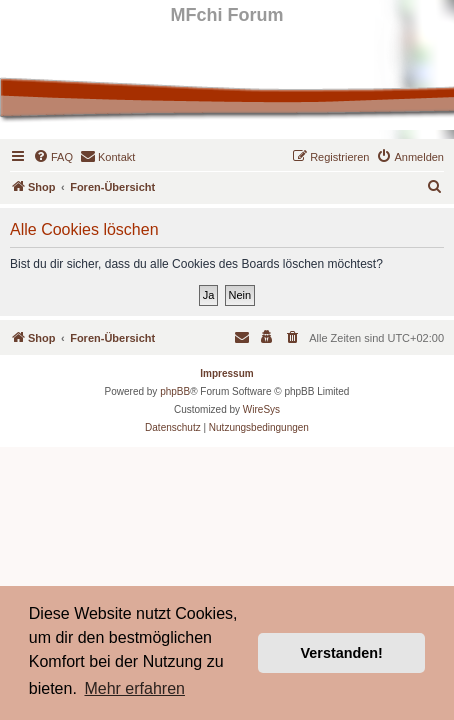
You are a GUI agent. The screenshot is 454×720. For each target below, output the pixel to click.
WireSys (261, 409)
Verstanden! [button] (342, 653)
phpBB (175, 391)
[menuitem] (53, 157)
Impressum (226, 373)
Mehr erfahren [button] (134, 688)
